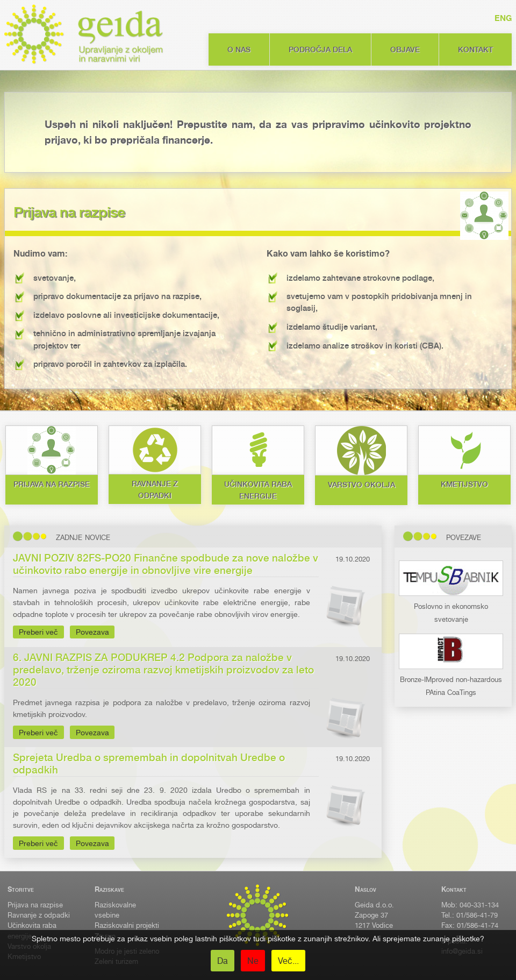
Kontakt (475, 49)
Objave (405, 49)
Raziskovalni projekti (127, 925)
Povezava (92, 632)
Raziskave (109, 889)
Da (223, 961)
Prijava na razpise (35, 905)
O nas (239, 49)
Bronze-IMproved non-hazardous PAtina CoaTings (451, 680)
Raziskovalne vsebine (115, 910)
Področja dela (320, 49)
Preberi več (38, 632)
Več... (288, 961)
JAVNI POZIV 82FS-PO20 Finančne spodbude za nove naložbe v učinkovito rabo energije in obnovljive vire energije (166, 564)
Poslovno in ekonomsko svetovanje (451, 606)
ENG (503, 18)
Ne (253, 961)
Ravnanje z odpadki (39, 915)
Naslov (365, 889)
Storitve (21, 889)
